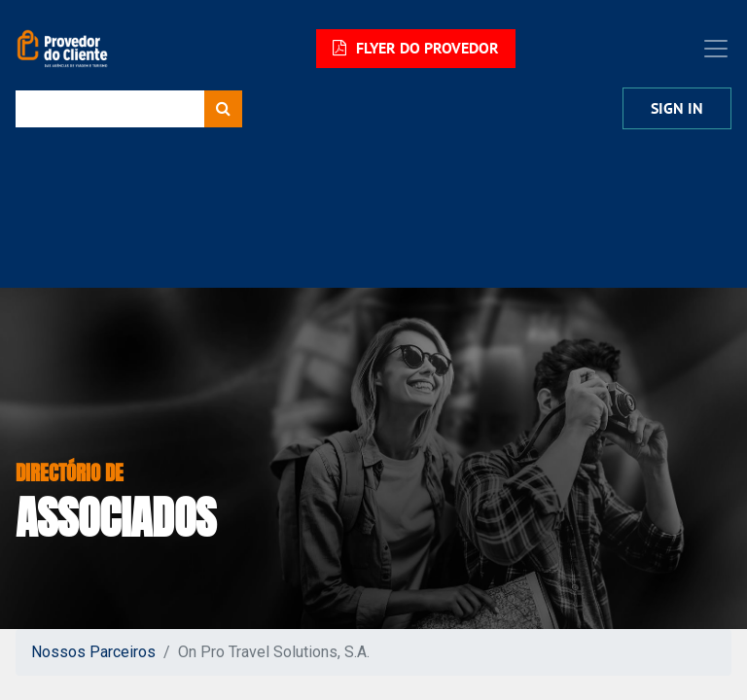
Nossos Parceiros (93, 652)
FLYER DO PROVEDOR (416, 48)
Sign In (677, 108)
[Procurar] (223, 109)
